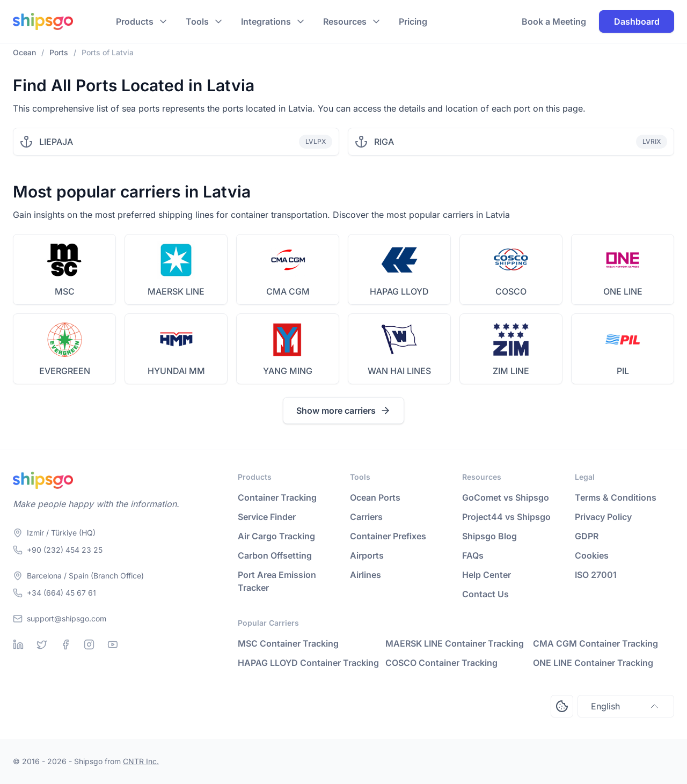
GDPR (587, 536)
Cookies (592, 555)
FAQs (473, 555)
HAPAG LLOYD (399, 291)
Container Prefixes (388, 536)
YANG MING (288, 371)
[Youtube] (113, 644)
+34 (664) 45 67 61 (61, 593)
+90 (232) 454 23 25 (65, 550)
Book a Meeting (554, 21)
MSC (65, 291)
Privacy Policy (603, 517)
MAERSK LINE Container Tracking (455, 643)
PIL (623, 371)
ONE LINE (623, 291)
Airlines (366, 575)
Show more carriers (343, 411)
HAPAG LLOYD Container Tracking (308, 663)
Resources (345, 21)
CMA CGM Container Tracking (595, 643)
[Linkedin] (18, 644)
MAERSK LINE (176, 291)
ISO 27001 (596, 575)
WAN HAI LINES (399, 371)
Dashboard (637, 21)
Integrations (266, 21)
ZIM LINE (511, 371)
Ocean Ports (375, 497)
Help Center (487, 575)
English (626, 706)
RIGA (384, 142)
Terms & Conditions (616, 497)
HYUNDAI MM (176, 371)
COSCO (511, 291)
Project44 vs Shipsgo (506, 517)
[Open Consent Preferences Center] (562, 706)
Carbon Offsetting (275, 555)
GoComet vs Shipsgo (506, 497)
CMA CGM (288, 291)
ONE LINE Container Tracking (593, 663)
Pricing (413, 21)
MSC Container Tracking (288, 643)
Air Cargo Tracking (276, 536)
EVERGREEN (65, 371)
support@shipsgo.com (67, 618)
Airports (367, 555)
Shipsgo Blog (489, 536)
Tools (197, 21)
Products (135, 21)
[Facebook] (65, 644)
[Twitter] (42, 644)
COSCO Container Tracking (441, 663)
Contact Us (485, 594)
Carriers (366, 517)
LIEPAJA (56, 142)
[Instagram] (89, 644)
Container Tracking (277, 497)
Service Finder (267, 517)
